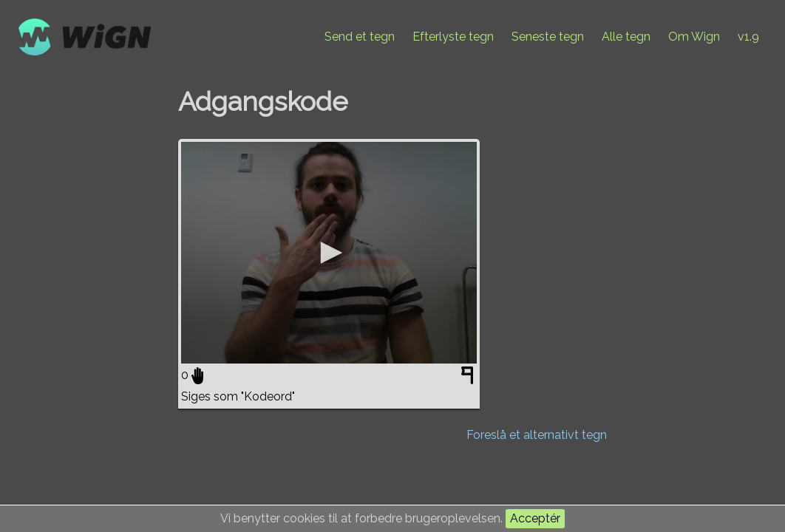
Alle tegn (626, 37)
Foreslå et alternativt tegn (537, 435)
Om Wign (694, 37)
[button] (329, 253)
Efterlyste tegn (453, 37)
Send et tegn (360, 37)
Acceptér (535, 518)
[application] (329, 253)
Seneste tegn (548, 37)
